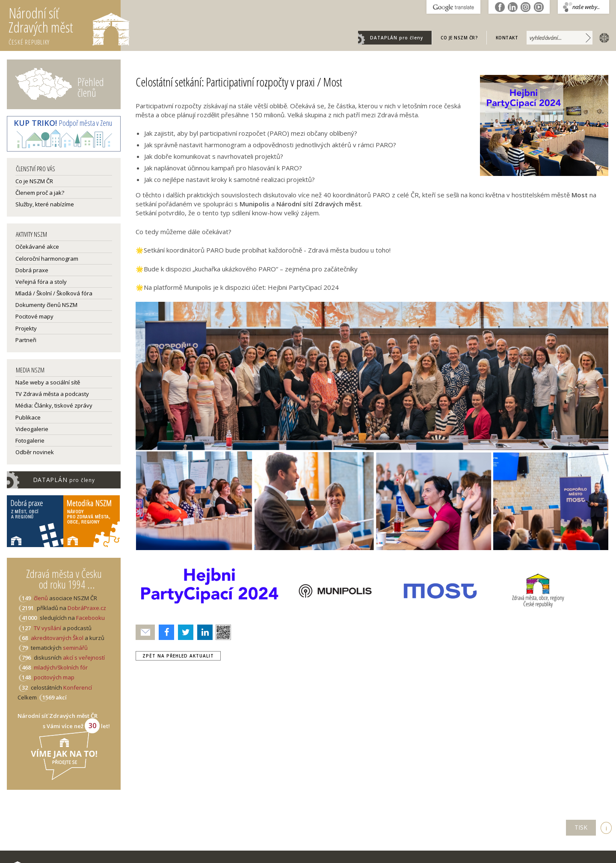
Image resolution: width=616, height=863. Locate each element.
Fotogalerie (30, 440)
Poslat (145, 632)
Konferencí (78, 687)
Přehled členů (91, 87)
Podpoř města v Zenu (63, 123)
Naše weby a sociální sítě (48, 382)
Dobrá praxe (32, 270)
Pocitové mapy (34, 316)
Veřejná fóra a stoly (41, 282)
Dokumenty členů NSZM (46, 305)
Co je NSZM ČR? (459, 38)
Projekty (26, 328)
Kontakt (507, 38)
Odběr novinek (35, 452)
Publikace (28, 417)
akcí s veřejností (84, 658)
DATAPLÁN (397, 38)
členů (41, 598)
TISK (581, 827)
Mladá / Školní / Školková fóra (54, 293)
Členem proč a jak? (40, 193)
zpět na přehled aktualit (178, 656)
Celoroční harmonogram (47, 259)
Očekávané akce (37, 247)
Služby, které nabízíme (45, 204)
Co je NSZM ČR (34, 181)
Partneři (26, 340)
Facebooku (90, 618)
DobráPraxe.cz (87, 608)
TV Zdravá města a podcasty (52, 394)
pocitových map (54, 677)
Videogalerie (32, 429)
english (602, 37)
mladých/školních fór (61, 667)
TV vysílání (47, 628)
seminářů (75, 648)
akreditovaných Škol (57, 638)
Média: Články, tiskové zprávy (54, 405)
